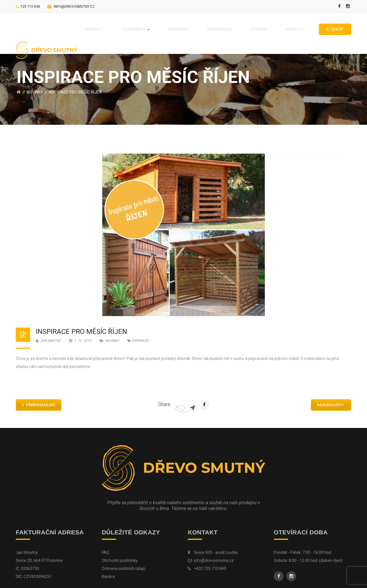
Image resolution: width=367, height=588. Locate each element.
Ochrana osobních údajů (124, 568)
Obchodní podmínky (120, 560)
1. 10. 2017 (81, 341)
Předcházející (39, 405)
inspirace (140, 341)
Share (164, 404)
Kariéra (108, 577)
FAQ (106, 552)
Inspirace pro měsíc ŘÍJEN (81, 332)
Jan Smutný (48, 341)
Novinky (35, 92)
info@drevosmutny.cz (74, 7)
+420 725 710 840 (210, 568)
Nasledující (330, 405)
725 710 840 (30, 7)
